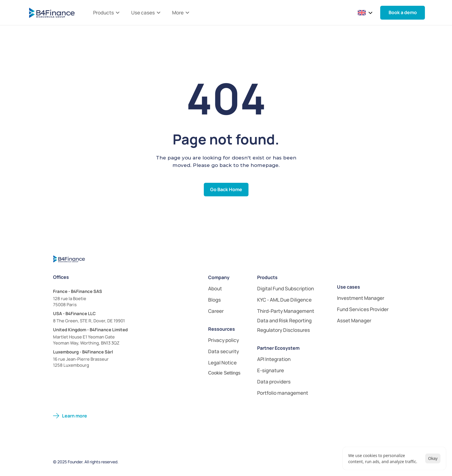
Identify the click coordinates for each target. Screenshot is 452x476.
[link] (292, 320)
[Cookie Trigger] (224, 373)
